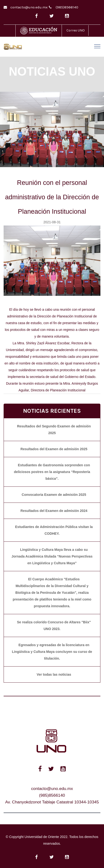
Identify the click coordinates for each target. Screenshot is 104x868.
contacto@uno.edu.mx (29, 7)
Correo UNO (76, 30)
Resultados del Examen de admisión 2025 (54, 449)
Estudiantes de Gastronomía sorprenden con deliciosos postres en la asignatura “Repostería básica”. (52, 472)
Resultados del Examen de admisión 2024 (54, 511)
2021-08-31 (52, 222)
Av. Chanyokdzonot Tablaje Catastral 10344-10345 (52, 802)
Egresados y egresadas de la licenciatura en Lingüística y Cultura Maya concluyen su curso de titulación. (52, 652)
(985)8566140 (67, 7)
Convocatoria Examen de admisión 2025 (54, 495)
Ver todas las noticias (54, 674)
